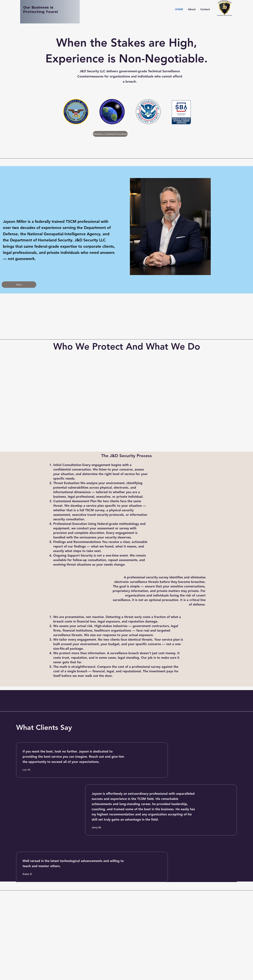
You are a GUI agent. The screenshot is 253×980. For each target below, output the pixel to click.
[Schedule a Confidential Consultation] (110, 134)
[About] (19, 285)
